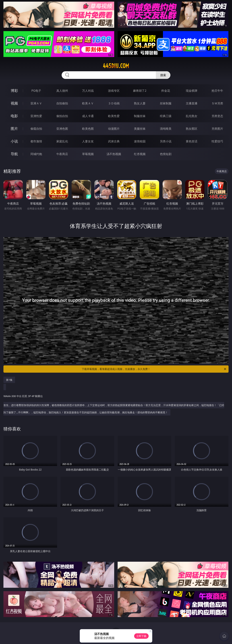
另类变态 (217, 116)
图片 (14, 129)
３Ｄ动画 (114, 103)
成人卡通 (88, 116)
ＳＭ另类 (217, 103)
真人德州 (62, 91)
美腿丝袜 (140, 129)
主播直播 (192, 103)
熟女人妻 (140, 103)
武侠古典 (114, 141)
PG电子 (36, 91)
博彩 (14, 91)
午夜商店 (62, 154)
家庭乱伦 (62, 141)
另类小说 (166, 141)
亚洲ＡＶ (36, 103)
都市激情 (36, 141)
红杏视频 (140, 154)
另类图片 (217, 129)
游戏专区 (114, 91)
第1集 (9, 380)
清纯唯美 (166, 129)
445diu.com (116, 66)
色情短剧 (166, 154)
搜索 (163, 75)
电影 (14, 116)
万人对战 (88, 91)
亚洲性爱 (36, 116)
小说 (14, 141)
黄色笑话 (192, 141)
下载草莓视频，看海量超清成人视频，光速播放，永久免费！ (154, 369)
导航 (14, 154)
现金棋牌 (192, 91)
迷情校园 (140, 141)
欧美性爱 (114, 116)
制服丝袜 (140, 116)
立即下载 (141, 636)
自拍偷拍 (62, 103)
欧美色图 (88, 129)
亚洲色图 (62, 129)
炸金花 (166, 91)
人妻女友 (88, 141)
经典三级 (166, 116)
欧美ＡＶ (88, 103)
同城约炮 (36, 154)
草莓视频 (88, 154)
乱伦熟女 (192, 116)
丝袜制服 (166, 103)
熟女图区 (192, 129)
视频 (14, 103)
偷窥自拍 (36, 129)
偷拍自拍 (62, 116)
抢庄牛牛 (217, 91)
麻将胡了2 (140, 91)
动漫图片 (114, 129)
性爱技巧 (217, 141)
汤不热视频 (114, 154)
